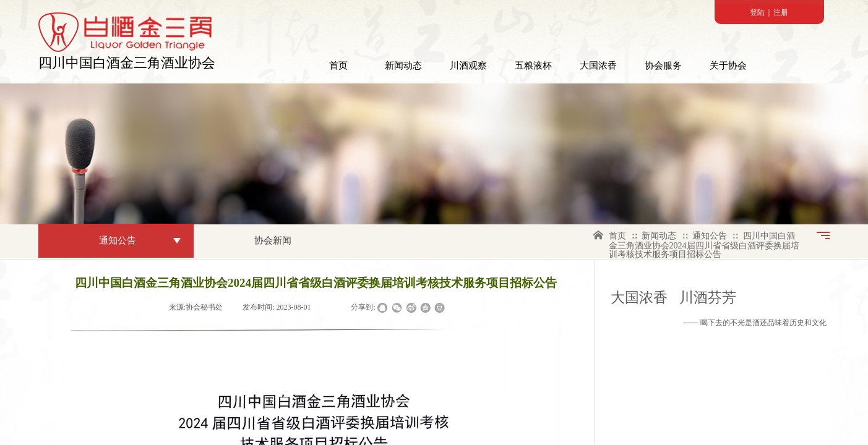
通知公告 (710, 236)
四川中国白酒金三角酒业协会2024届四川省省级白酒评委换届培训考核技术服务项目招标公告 (704, 245)
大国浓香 (598, 66)
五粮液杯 (533, 66)
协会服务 (663, 66)
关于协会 (728, 66)
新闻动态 (403, 66)
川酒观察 (468, 66)
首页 (338, 66)
